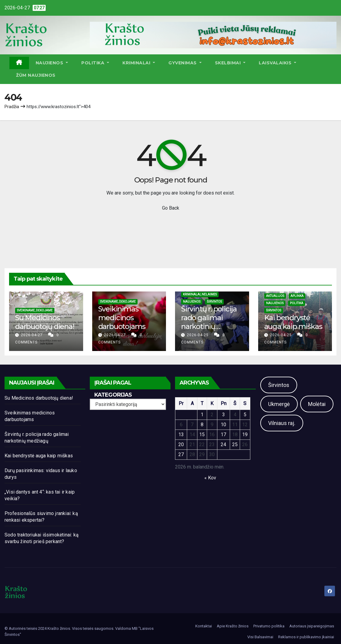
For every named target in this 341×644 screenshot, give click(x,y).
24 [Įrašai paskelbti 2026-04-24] (223, 444)
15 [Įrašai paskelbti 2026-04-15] (202, 435)
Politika (95, 63)
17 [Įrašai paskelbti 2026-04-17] (223, 435)
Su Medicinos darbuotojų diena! (45, 322)
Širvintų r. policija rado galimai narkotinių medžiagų (209, 322)
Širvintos (214, 302)
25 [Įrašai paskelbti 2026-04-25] (235, 444)
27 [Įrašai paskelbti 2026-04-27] (181, 454)
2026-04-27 (32, 335)
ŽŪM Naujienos (36, 75)
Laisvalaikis (278, 63)
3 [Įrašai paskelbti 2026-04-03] (224, 415)
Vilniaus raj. (282, 423)
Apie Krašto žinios (233, 626)
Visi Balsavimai (260, 637)
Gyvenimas (185, 63)
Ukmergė (279, 404)
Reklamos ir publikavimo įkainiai (306, 637)
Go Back (171, 208)
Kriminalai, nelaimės (200, 294)
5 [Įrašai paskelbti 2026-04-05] (245, 415)
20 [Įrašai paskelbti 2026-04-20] (181, 444)
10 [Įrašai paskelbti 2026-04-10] (223, 425)
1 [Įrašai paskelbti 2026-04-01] (202, 415)
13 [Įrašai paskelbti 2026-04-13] (181, 435)
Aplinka (297, 296)
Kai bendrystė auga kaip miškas (293, 322)
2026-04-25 (198, 335)
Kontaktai (204, 626)
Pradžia (12, 107)
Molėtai (317, 404)
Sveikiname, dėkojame (35, 310)
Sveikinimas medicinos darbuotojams (122, 318)
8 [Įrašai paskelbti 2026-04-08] (202, 425)
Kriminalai (139, 63)
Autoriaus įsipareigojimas (312, 626)
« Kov (210, 478)
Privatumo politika (269, 626)
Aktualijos (275, 296)
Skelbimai (230, 63)
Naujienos (52, 63)
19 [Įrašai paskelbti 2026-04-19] (245, 435)
